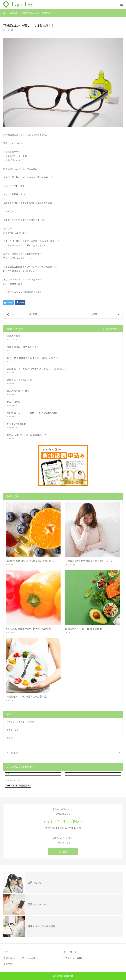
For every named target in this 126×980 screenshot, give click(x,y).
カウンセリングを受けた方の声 (21, 722)
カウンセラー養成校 (73, 958)
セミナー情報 (13, 730)
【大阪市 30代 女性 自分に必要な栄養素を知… (30, 561)
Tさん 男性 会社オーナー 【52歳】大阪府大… (29, 629)
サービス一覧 (70, 952)
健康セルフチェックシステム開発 (21, 958)
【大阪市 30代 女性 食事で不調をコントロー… (89, 561)
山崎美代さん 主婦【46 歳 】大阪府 (84, 629)
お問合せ (63, 852)
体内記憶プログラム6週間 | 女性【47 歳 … (28, 697)
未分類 (10, 738)
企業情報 (8, 964)
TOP (6, 952)
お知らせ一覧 (110, 329)
